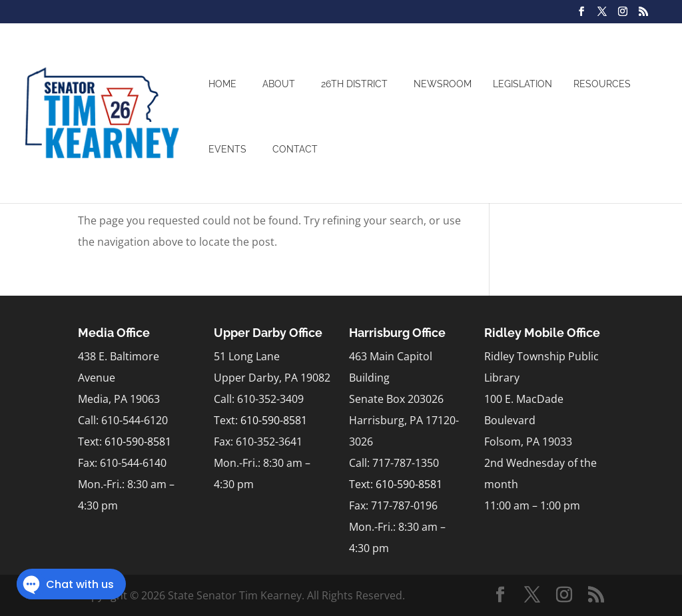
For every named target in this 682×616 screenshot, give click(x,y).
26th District (354, 84)
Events (227, 149)
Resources (602, 84)
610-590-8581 (138, 442)
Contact (295, 149)
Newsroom (443, 84)
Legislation (522, 84)
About (279, 84)
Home (222, 84)
